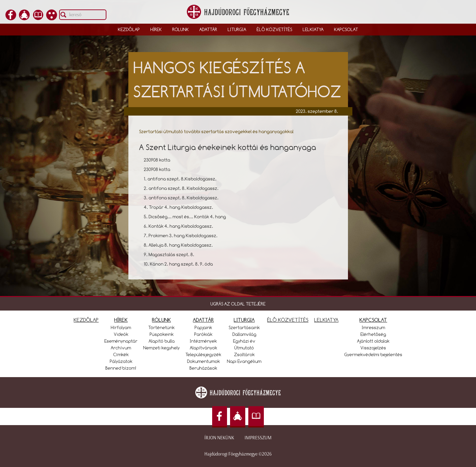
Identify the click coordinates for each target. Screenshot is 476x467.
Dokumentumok (204, 361)
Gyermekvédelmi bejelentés (373, 354)
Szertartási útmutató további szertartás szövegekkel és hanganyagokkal (216, 131)
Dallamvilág (244, 334)
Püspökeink (162, 334)
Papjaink (203, 327)
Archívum (121, 348)
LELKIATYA (326, 320)
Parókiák (203, 334)
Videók (121, 334)
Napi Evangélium (244, 361)
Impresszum (258, 438)
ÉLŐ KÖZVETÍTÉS (288, 320)
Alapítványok (204, 348)
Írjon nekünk (219, 438)
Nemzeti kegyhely (161, 348)
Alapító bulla (162, 341)
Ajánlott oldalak (373, 341)
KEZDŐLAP (86, 320)
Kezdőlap (129, 29)
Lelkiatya (313, 29)
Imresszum (373, 327)
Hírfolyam (121, 327)
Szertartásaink (244, 327)
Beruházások (203, 368)
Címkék (121, 354)
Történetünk (161, 327)
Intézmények (203, 341)
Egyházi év (244, 341)
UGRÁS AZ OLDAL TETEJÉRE (238, 304)
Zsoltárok (244, 354)
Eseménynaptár (121, 341)
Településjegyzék (203, 354)
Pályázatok (121, 361)
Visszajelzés (373, 348)
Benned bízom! (121, 368)
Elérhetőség (373, 334)
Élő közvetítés (274, 29)
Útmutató (244, 348)
